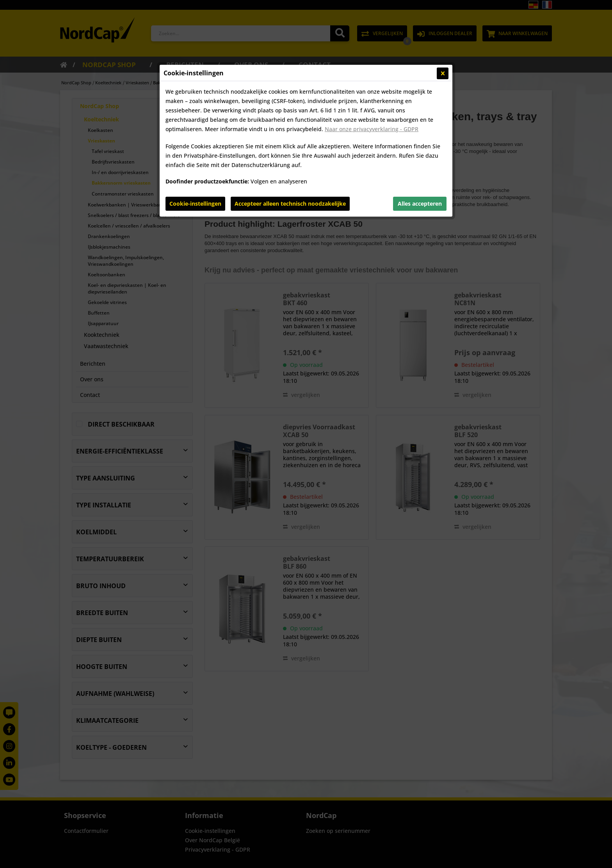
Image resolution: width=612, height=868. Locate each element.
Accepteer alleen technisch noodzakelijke (290, 204)
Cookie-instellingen (195, 204)
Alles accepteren (420, 204)
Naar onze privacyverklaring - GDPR (372, 129)
